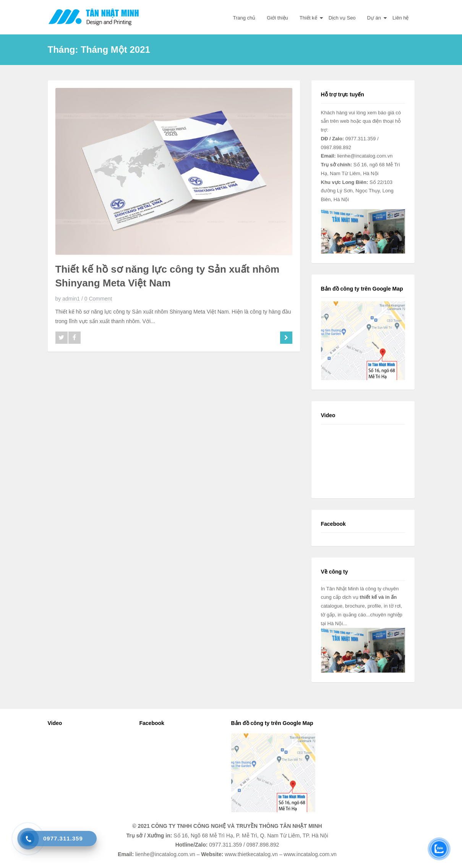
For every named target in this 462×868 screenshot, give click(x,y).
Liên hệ (400, 18)
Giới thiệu (277, 18)
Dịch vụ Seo (342, 18)
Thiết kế (308, 18)
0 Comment (98, 299)
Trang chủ (244, 18)
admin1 (71, 299)
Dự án (374, 18)
